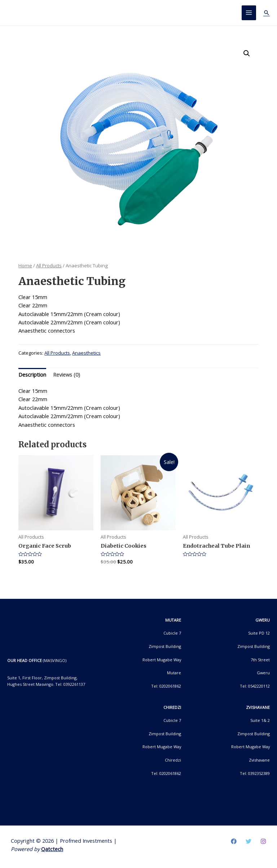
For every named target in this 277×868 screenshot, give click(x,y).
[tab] (32, 375)
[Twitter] (249, 841)
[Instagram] (263, 841)
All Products (49, 266)
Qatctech (52, 849)
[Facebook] (234, 841)
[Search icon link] (267, 13)
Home (25, 266)
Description (32, 374)
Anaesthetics (86, 353)
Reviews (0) (67, 374)
